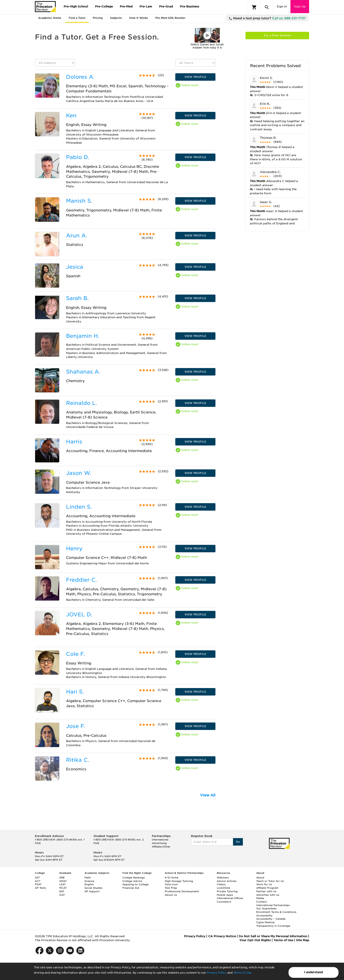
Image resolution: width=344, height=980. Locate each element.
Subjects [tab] (116, 18)
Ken (71, 115)
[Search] (267, 7)
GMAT (63, 881)
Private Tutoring (227, 891)
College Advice (132, 881)
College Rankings (134, 878)
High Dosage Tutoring (179, 881)
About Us (171, 895)
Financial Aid (131, 888)
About (260, 878)
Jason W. (79, 473)
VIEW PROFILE (195, 77)
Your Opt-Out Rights (255, 940)
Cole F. (75, 654)
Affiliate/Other (161, 847)
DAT (62, 891)
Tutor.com (171, 884)
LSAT (62, 884)
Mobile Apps (225, 895)
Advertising (159, 843)
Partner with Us (266, 891)
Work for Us (264, 884)
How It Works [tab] (139, 18)
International (160, 840)
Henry (74, 548)
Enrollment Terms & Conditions (276, 912)
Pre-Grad (166, 6)
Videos (221, 884)
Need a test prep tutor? (267, 18)
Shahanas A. (83, 372)
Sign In (282, 6)
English (89, 884)
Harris (74, 442)
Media (260, 898)
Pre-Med (126, 6)
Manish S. (79, 201)
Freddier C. (81, 580)
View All (208, 795)
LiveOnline (223, 888)
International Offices (230, 898)
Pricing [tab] (98, 18)
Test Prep (171, 888)
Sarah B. (77, 298)
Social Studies (93, 888)
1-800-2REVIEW (60, 840)
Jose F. (76, 726)
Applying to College (135, 884)
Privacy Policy (217, 973)
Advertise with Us (268, 895)
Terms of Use (242, 973)
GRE (62, 878)
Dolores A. (80, 77)
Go (238, 842)
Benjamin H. (83, 336)
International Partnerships (273, 905)
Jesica (75, 267)
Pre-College (104, 6)
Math (88, 878)
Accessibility (264, 916)
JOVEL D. (79, 614)
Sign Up (300, 6)
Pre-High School (76, 6)
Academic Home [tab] (50, 18)
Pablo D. (78, 157)
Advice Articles (227, 881)
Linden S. (79, 507)
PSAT (38, 884)
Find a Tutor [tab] (77, 18)
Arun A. (77, 235)
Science (89, 881)
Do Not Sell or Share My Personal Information (273, 936)
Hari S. (75, 692)
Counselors (224, 902)
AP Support (92, 891)
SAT (37, 878)
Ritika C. (78, 760)
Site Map (303, 940)
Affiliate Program (267, 888)
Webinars (223, 878)
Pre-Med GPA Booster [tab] (170, 18)
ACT (38, 881)
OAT (62, 895)
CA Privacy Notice (222, 936)
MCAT (63, 888)
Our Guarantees (266, 908)
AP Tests (40, 888)
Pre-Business (190, 6)
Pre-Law (146, 6)
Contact (262, 902)
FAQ (38, 843)
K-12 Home (172, 878)
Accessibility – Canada (271, 919)
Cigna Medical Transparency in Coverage (273, 924)
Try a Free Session (277, 35)
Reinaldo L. (82, 403)
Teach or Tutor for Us (270, 881)
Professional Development (182, 891)
